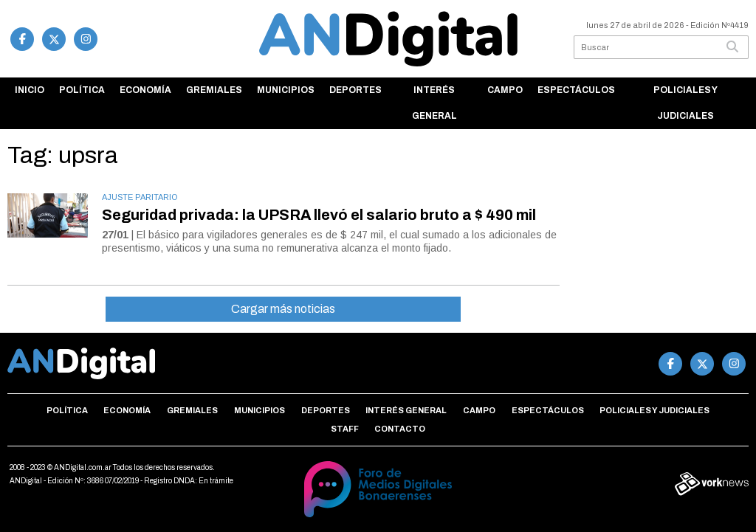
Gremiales (214, 90)
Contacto (400, 429)
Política (82, 90)
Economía (145, 90)
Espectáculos (576, 90)
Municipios (286, 90)
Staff (345, 429)
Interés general (434, 103)
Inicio (30, 90)
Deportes (355, 90)
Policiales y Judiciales (685, 103)
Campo (505, 90)
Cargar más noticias (283, 309)
